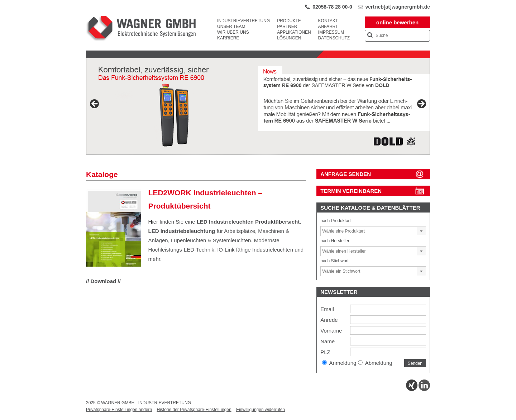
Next (421, 104)
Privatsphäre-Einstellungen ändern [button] (119, 410)
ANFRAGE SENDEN (346, 174)
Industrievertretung (243, 21)
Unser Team (231, 27)
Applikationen (294, 32)
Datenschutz (334, 38)
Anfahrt (328, 27)
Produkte (289, 21)
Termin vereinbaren (351, 191)
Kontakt (328, 21)
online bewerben (397, 22)
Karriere (228, 38)
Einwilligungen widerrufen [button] (261, 410)
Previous (95, 104)
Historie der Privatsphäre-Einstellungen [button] (194, 410)
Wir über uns (233, 32)
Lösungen (289, 38)
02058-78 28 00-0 (332, 7)
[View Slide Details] (258, 106)
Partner (287, 27)
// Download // (103, 281)
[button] (421, 231)
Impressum (331, 32)
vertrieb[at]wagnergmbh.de (398, 7)
